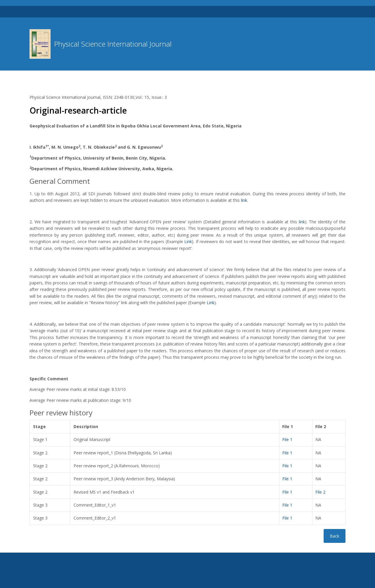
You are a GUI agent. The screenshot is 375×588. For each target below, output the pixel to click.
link (244, 200)
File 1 (287, 439)
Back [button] (335, 536)
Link (188, 241)
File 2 (320, 492)
